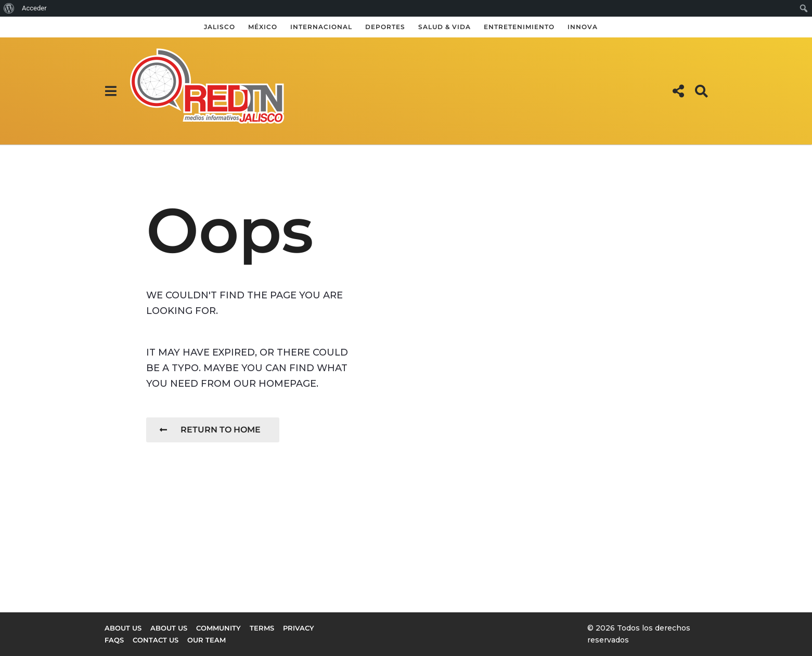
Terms (262, 628)
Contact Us (156, 640)
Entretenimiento (519, 27)
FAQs (114, 640)
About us (123, 628)
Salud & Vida (444, 27)
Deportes (385, 27)
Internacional (321, 27)
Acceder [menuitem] (34, 8)
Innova (583, 27)
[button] (111, 91)
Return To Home (210, 430)
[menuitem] (9, 8)
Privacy (299, 628)
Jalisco (220, 27)
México (263, 27)
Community (218, 628)
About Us (169, 628)
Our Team (207, 640)
